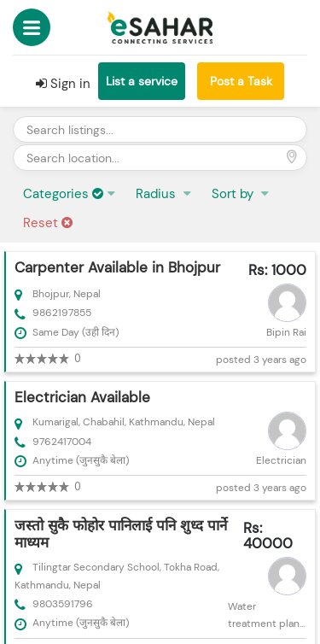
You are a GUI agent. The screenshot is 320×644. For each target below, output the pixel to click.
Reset (48, 223)
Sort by (234, 194)
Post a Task (241, 81)
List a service (142, 81)
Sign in (63, 84)
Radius (157, 194)
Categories (63, 194)
